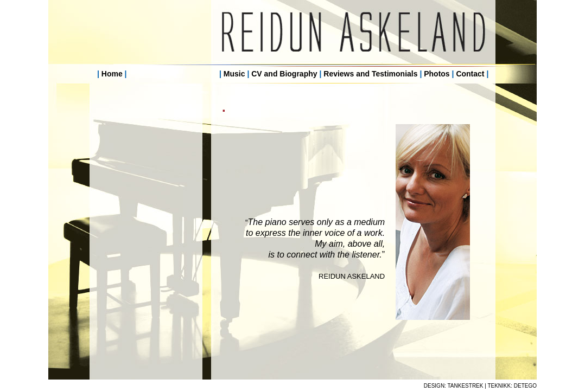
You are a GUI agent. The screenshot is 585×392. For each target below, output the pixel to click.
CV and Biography (284, 74)
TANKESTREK (466, 386)
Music (234, 74)
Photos (437, 74)
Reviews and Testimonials (370, 74)
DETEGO (525, 386)
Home (112, 74)
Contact (470, 74)
